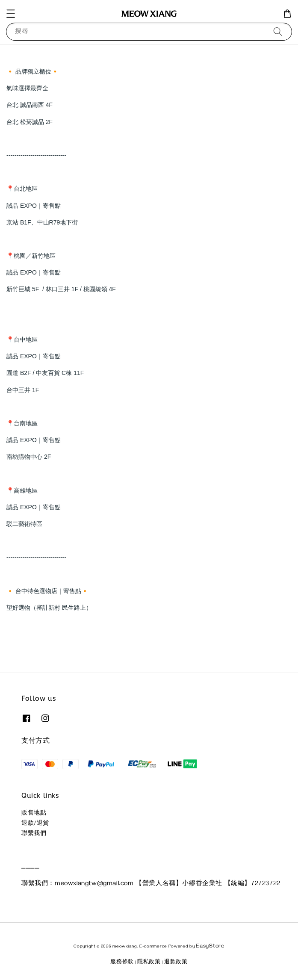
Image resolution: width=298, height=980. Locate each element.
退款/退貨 (35, 824)
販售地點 (34, 814)
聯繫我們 (34, 834)
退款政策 (176, 962)
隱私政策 (149, 962)
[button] (11, 14)
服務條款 (122, 962)
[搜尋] (278, 31)
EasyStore (210, 947)
